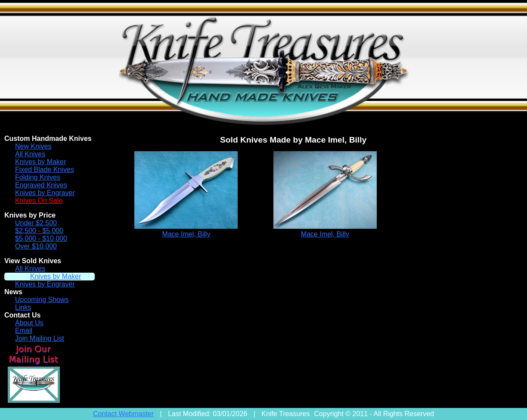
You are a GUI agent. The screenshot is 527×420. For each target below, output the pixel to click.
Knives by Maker (40, 162)
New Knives (33, 146)
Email (24, 331)
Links (23, 307)
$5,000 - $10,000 (41, 238)
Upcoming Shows (42, 300)
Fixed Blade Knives (45, 170)
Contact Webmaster (123, 414)
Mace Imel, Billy (186, 234)
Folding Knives (38, 177)
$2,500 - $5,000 (39, 231)
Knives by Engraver (45, 193)
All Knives (30, 154)
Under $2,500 (36, 223)
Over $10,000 (36, 246)
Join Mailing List (40, 338)
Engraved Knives (41, 185)
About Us (29, 323)
